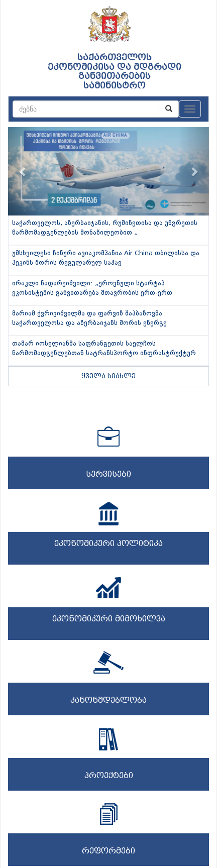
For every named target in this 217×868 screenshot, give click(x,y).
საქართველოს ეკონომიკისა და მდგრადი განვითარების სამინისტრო (115, 72)
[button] (23, 171)
